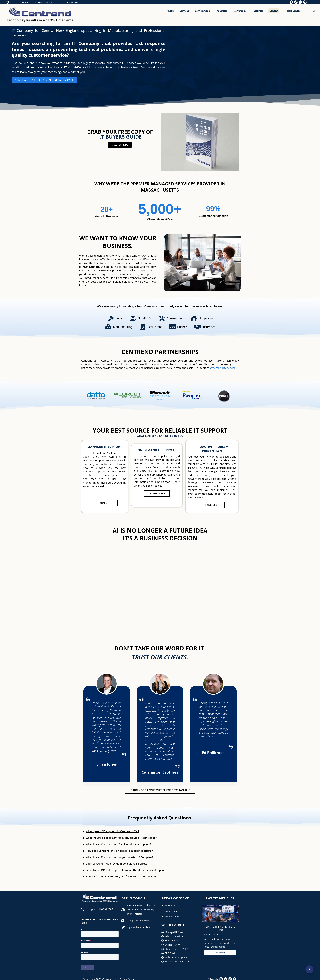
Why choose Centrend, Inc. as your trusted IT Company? (119, 857)
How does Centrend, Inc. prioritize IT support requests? (119, 851)
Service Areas (203, 11)
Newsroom (240, 11)
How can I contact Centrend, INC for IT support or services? (122, 876)
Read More (220, 953)
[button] (160, 832)
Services (185, 11)
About (171, 11)
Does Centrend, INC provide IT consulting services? (116, 864)
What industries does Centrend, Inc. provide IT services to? (121, 838)
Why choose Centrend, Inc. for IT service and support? (118, 844)
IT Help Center (292, 11)
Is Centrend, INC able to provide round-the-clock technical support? (126, 870)
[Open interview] (309, 969)
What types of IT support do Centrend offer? (112, 831)
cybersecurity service (223, 368)
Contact (274, 11)
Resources (258, 11)
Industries (222, 11)
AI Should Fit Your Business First (220, 929)
